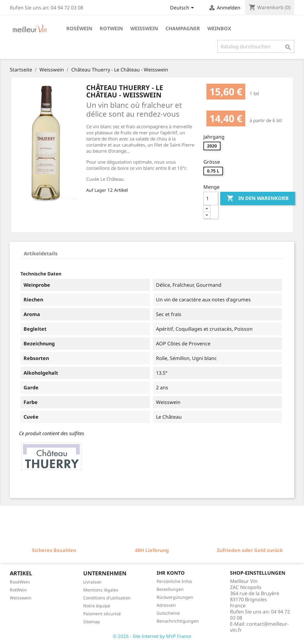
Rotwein (111, 28)
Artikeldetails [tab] (41, 253)
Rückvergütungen (175, 597)
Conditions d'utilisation (107, 598)
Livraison (92, 582)
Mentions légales (101, 590)
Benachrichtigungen (178, 621)
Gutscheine (168, 613)
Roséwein (79, 28)
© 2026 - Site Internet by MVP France (152, 636)
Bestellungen (170, 589)
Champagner (183, 28)
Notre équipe (97, 606)
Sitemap (92, 622)
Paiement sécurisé (102, 614)
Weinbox (219, 28)
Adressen (166, 605)
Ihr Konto (171, 573)
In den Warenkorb (258, 198)
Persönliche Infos (174, 581)
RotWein (18, 590)
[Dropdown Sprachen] (183, 8)
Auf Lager (96, 190)
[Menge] (211, 198)
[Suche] (256, 46)
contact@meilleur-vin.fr (259, 627)
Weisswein (144, 28)
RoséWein (20, 582)
